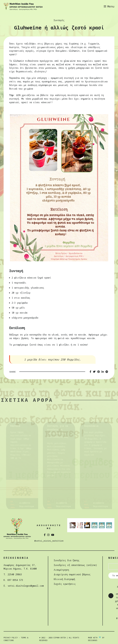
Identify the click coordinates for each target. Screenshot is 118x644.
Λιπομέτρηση (61, 570)
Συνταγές (59, 20)
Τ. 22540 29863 (13, 574)
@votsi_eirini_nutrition (49, 541)
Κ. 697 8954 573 (13, 580)
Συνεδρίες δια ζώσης (67, 560)
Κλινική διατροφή (64, 579)
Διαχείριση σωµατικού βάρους (72, 574)
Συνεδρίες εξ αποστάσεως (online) (75, 565)
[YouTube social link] (53, 535)
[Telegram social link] (107, 372)
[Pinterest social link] (99, 372)
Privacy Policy (11, 637)
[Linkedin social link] (103, 372)
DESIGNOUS (93, 640)
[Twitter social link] (94, 372)
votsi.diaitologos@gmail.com (26, 586)
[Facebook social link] (90, 372)
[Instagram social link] (48, 535)
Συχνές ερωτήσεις (65, 584)
